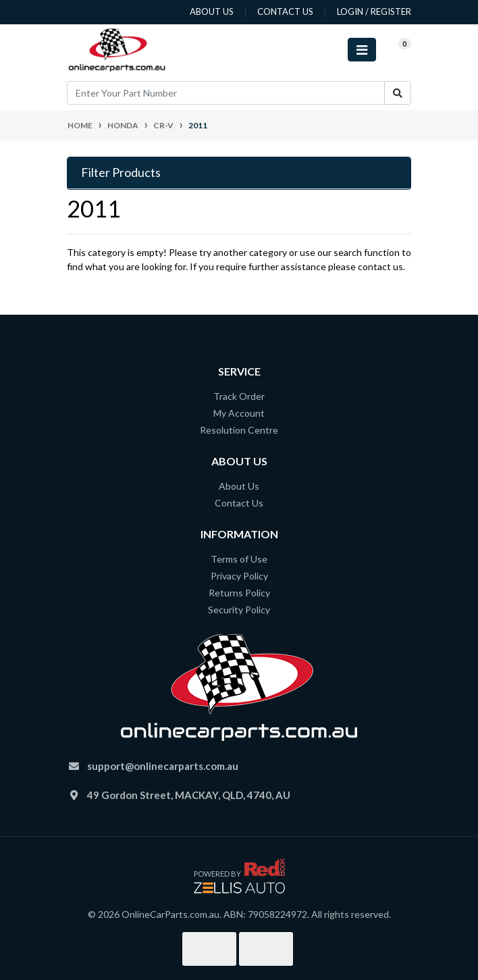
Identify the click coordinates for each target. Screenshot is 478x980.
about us (212, 11)
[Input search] (226, 93)
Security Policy (239, 610)
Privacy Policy (239, 576)
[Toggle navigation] (362, 50)
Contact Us (239, 503)
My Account (239, 413)
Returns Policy (239, 593)
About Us (239, 486)
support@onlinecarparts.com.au (163, 766)
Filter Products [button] (121, 173)
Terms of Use (239, 559)
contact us (285, 11)
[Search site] (398, 93)
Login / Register (374, 11)
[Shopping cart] (394, 50)
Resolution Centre (239, 430)
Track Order (239, 396)
